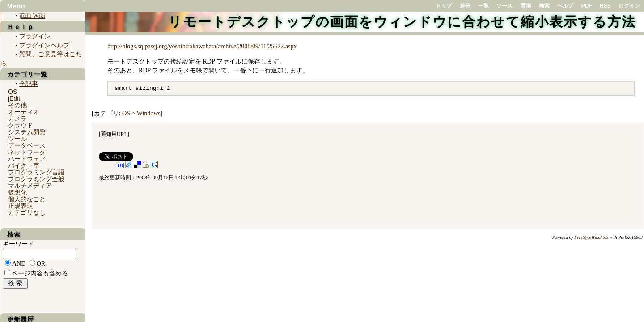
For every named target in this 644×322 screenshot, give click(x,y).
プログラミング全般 (36, 179)
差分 (465, 6)
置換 (526, 6)
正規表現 (21, 206)
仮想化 (17, 192)
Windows (149, 113)
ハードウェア (27, 159)
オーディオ (24, 112)
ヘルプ (565, 6)
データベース (27, 145)
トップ (444, 6)
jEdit (14, 98)
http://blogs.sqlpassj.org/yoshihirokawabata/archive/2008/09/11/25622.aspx (202, 46)
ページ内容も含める (40, 273)
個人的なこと (27, 199)
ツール (17, 139)
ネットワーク (27, 152)
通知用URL (114, 134)
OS (126, 113)
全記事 (29, 84)
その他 (17, 105)
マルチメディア (30, 186)
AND (19, 264)
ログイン (629, 6)
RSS (605, 6)
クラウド (21, 125)
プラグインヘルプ (44, 45)
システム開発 (27, 132)
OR (41, 264)
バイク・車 (24, 165)
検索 (544, 6)
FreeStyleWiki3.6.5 (591, 237)
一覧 (483, 6)
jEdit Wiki (32, 16)
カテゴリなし (27, 212)
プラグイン (35, 36)
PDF (587, 6)
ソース (504, 6)
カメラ (17, 119)
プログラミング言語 (36, 172)
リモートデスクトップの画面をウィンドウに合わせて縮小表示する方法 (402, 22)
